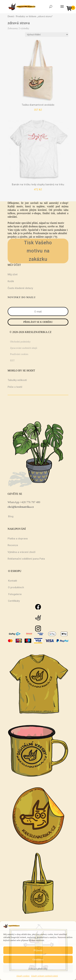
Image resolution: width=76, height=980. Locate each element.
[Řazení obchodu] (47, 35)
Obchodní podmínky (20, 342)
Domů (11, 16)
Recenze (13, 545)
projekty (12, 237)
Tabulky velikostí (17, 380)
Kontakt (13, 581)
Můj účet (13, 274)
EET (12, 360)
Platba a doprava (18, 539)
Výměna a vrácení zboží (22, 552)
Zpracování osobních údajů (24, 348)
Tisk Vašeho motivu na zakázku (38, 251)
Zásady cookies (23, 976)
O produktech (16, 587)
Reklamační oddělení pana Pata (26, 559)
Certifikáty (14, 601)
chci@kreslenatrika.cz (21, 507)
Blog (11, 516)
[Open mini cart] (70, 9)
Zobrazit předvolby (38, 969)
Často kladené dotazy (20, 288)
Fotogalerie (15, 594)
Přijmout (38, 950)
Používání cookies (19, 354)
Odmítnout (38, 960)
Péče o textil (15, 387)
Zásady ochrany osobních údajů (44, 976)
